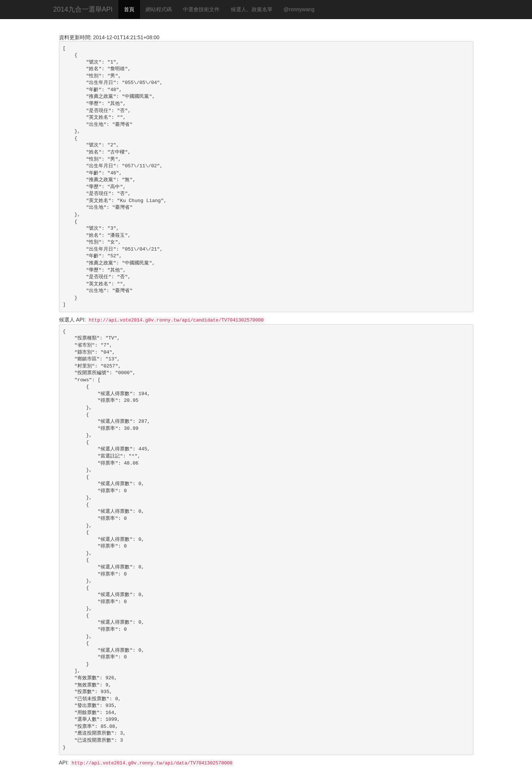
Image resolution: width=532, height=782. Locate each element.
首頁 (129, 9)
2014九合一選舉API (83, 9)
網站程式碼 (159, 9)
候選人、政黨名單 (252, 9)
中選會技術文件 (201, 9)
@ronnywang (299, 9)
